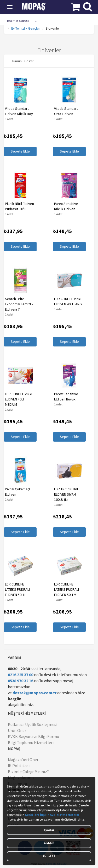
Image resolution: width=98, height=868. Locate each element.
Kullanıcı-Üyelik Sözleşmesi (33, 724)
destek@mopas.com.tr (34, 693)
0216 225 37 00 (21, 675)
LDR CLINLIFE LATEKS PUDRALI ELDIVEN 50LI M (67, 589)
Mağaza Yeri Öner (23, 759)
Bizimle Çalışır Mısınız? (28, 772)
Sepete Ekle (20, 151)
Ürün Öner (17, 730)
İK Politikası (19, 766)
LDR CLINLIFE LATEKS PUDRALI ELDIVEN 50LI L (17, 589)
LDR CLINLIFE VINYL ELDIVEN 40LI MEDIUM (19, 399)
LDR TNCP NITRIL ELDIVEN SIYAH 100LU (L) (66, 494)
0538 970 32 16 (21, 681)
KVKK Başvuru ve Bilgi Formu (33, 736)
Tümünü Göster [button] (23, 61)
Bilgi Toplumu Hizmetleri (31, 742)
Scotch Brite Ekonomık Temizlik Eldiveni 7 (19, 304)
